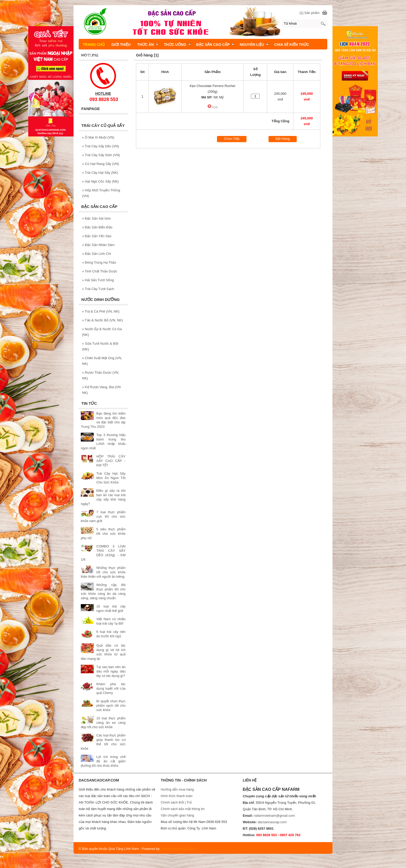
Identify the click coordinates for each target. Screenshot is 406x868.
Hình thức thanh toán (177, 796)
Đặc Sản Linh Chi (97, 254)
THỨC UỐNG (177, 45)
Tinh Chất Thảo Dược (100, 271)
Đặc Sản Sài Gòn (96, 218)
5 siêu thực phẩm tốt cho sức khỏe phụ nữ (103, 534)
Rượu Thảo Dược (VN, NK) (101, 375)
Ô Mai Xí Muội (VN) (98, 137)
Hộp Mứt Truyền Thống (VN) (101, 193)
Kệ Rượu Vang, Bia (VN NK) (101, 390)
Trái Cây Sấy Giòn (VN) (101, 155)
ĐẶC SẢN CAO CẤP (215, 45)
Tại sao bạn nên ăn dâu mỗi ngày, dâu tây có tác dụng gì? (111, 671)
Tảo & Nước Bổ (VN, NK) (102, 320)
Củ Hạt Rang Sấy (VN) (101, 164)
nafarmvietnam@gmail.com (274, 816)
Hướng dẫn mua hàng (177, 789)
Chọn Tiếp (232, 139)
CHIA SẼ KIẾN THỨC (292, 45)
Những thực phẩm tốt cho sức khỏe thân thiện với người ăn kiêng (103, 572)
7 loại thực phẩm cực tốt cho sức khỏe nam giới (103, 516)
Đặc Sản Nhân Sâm (98, 245)
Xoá (212, 107)
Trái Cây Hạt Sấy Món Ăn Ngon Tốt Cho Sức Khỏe (111, 478)
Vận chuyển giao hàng (177, 815)
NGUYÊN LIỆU (254, 45)
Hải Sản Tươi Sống (98, 280)
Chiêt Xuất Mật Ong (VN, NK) (102, 361)
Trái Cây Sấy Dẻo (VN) (101, 146)
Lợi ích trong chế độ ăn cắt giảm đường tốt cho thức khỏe (103, 761)
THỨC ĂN (148, 45)
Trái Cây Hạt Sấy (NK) (100, 173)
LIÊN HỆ (90, 56)
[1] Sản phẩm (310, 13)
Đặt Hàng (283, 139)
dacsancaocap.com (272, 822)
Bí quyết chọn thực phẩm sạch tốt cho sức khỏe (111, 706)
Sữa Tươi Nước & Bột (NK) (100, 346)
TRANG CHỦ (94, 45)
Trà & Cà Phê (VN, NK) (101, 311)
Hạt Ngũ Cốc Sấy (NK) (100, 181)
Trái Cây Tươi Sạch (98, 289)
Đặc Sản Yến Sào (97, 236)
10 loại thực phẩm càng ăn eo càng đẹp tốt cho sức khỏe (103, 723)
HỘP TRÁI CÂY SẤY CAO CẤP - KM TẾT (111, 461)
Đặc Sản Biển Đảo (97, 227)
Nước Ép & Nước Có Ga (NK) (102, 332)
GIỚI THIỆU (121, 45)
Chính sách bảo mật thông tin (183, 809)
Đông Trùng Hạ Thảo (99, 262)
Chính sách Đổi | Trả (177, 802)
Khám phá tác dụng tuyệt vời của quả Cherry (111, 688)
